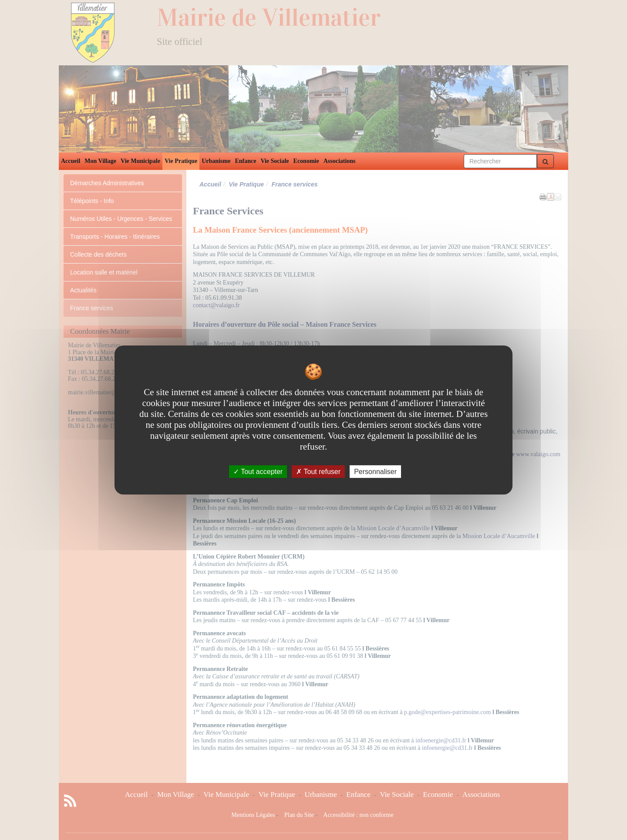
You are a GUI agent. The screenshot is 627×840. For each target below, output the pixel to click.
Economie (306, 161)
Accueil (71, 161)
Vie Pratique (181, 161)
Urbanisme (216, 161)
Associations (340, 161)
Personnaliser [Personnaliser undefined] (375, 472)
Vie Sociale (275, 161)
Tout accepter (258, 472)
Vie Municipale (140, 161)
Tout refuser (318, 472)
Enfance (245, 161)
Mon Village (100, 161)
